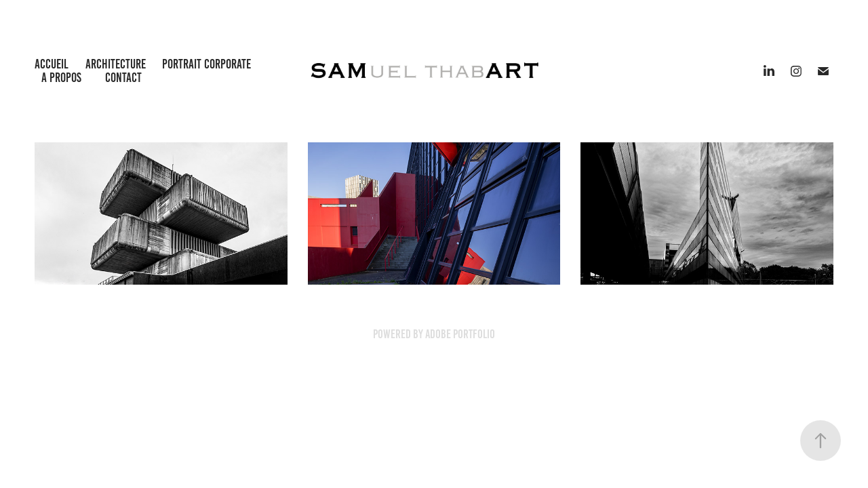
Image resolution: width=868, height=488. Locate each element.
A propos (61, 78)
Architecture (116, 64)
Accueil (52, 64)
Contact (123, 78)
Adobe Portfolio (460, 334)
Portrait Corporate (206, 64)
